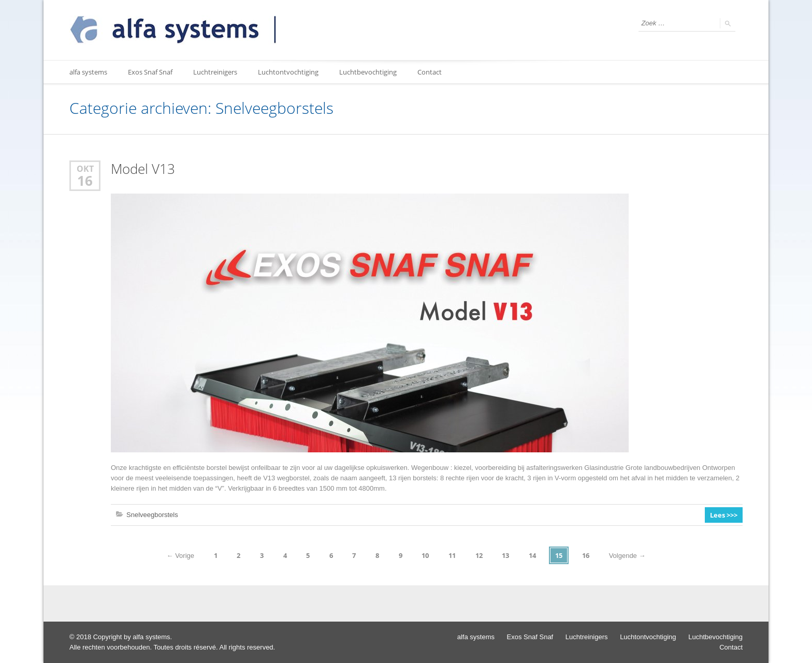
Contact (430, 72)
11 (452, 555)
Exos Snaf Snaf (150, 72)
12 (479, 555)
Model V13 (143, 169)
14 (532, 555)
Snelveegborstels (152, 515)
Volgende (627, 556)
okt (85, 168)
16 (85, 181)
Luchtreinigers (215, 72)
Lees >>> (724, 515)
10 (425, 555)
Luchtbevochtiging (368, 72)
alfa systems (88, 72)
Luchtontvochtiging (288, 72)
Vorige (180, 556)
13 (505, 555)
